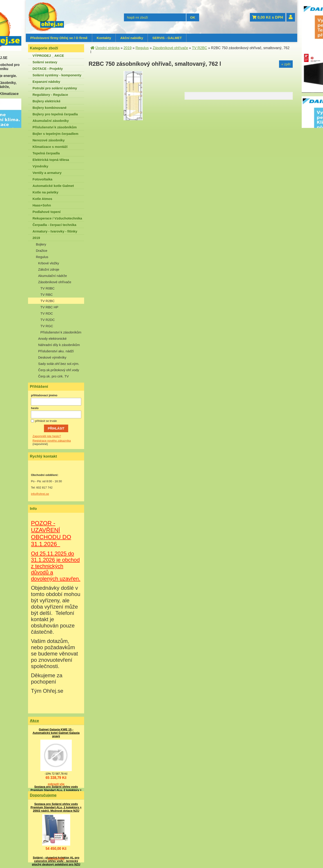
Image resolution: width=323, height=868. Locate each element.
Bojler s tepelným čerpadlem (55, 134)
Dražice (42, 251)
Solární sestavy (45, 62)
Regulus (42, 257)
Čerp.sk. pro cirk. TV (53, 376)
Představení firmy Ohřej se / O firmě (59, 38)
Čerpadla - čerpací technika (54, 225)
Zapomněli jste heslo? (47, 436)
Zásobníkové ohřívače (55, 282)
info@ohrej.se (40, 494)
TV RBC (47, 295)
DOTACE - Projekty (48, 69)
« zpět (286, 64)
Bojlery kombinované (50, 108)
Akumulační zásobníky (51, 121)
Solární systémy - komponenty (57, 75)
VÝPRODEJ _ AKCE (48, 56)
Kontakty (104, 38)
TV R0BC (47, 288)
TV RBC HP (49, 307)
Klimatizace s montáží (50, 147)
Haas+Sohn (42, 205)
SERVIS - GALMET (167, 38)
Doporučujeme (43, 795)
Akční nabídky (132, 38)
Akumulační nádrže (52, 276)
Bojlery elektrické (46, 101)
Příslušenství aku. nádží (56, 351)
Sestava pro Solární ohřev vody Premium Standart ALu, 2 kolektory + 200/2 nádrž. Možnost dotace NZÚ (56, 790)
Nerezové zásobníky (49, 140)
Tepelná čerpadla (46, 153)
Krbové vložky (49, 263)
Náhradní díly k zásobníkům (59, 345)
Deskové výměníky (52, 357)
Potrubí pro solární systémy (55, 88)
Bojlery (41, 244)
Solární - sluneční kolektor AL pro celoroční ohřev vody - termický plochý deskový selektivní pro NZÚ (56, 861)
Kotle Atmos (42, 199)
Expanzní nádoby (46, 82)
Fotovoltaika (42, 179)
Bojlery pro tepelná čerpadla (55, 114)
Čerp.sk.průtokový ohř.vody (59, 370)
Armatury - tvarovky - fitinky (55, 231)
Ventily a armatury (47, 173)
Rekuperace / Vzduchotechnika (57, 218)
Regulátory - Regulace (50, 95)
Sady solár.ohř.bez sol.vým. (59, 364)
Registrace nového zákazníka (52, 441)
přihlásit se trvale (46, 421)
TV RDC (47, 313)
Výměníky (40, 166)
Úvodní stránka (107, 48)
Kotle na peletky (45, 192)
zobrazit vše (56, 784)
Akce (34, 721)
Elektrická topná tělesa (51, 160)
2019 (36, 238)
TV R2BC (47, 301)
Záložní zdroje (49, 269)
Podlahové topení (47, 212)
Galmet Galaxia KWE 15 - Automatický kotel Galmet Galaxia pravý (56, 733)
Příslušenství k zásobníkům (55, 127)
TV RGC (47, 326)
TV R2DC (48, 320)
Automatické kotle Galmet (53, 186)
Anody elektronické (52, 339)
